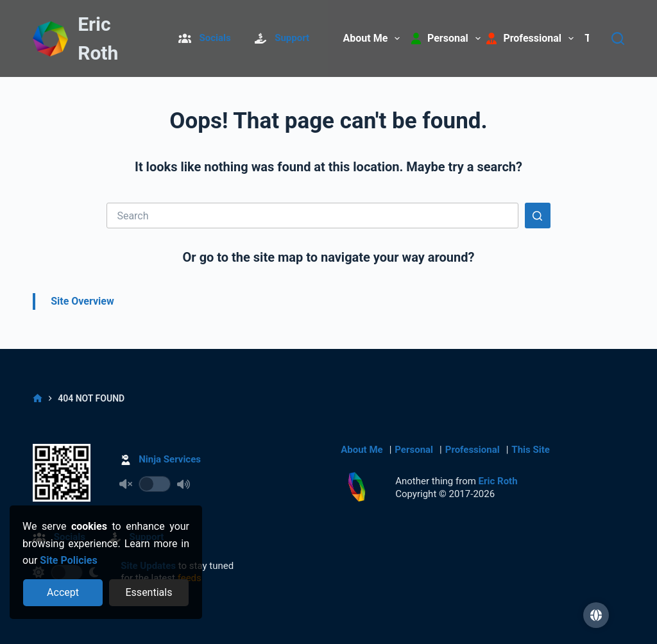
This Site (530, 450)
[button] (596, 615)
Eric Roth (498, 481)
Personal (414, 450)
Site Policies (68, 560)
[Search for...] (312, 216)
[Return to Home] (50, 39)
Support (292, 38)
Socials (215, 38)
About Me (374, 38)
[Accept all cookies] (63, 593)
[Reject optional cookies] (149, 593)
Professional (473, 450)
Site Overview (82, 301)
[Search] (618, 38)
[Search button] (538, 216)
